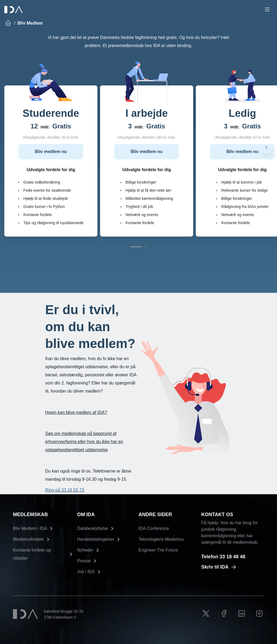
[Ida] (14, 10)
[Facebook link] (224, 613)
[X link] (206, 613)
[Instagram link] (259, 613)
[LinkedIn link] (242, 613)
